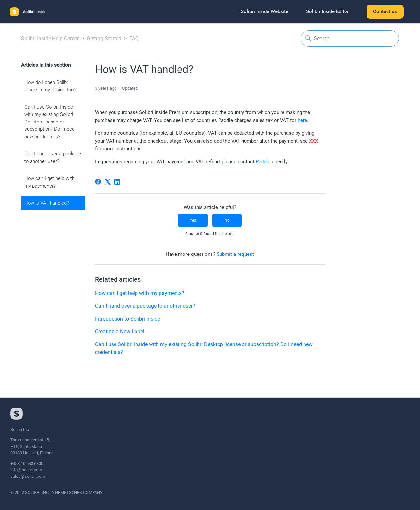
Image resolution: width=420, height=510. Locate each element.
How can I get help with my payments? (49, 182)
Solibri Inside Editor (327, 11)
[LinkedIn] (117, 182)
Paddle (263, 162)
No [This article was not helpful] (227, 220)
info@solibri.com (26, 470)
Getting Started (104, 39)
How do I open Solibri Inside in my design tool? (51, 86)
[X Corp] (108, 182)
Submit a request (235, 254)
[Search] (350, 38)
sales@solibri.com (28, 476)
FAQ (134, 39)
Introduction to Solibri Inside (128, 319)
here (302, 120)
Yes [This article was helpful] (193, 220)
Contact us (385, 11)
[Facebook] (98, 182)
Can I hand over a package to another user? (53, 157)
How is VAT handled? (47, 203)
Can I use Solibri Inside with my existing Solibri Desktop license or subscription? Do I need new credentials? (49, 122)
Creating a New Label (120, 332)
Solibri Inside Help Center (50, 39)
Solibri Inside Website (265, 11)
